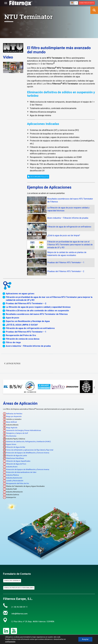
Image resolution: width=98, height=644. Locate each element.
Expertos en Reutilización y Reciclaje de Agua (28, 321)
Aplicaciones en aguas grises (20, 294)
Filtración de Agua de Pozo (16, 464)
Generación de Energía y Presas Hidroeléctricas (24, 430)
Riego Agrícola (12, 428)
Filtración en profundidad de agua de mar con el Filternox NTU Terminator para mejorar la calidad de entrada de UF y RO (70, 245)
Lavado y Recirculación (15, 481)
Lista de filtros (12, 364)
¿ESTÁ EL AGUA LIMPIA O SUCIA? (22, 325)
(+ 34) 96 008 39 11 (19, 607)
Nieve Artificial (11, 422)
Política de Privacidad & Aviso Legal (61, 643)
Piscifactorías (11, 436)
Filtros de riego (13, 342)
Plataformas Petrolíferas (15, 458)
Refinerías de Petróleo (14, 414)
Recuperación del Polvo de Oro (21, 335)
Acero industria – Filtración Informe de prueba (68, 218)
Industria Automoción (14, 478)
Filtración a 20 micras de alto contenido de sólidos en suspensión (37, 311)
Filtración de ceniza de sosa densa (23, 339)
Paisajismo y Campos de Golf (17, 433)
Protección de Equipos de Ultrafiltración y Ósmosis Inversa (28, 453)
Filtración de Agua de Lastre (17, 455)
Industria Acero (12, 467)
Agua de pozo (13, 318)
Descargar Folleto (38, 177)
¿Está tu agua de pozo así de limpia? (64, 235)
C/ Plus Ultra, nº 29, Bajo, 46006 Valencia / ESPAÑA (33, 622)
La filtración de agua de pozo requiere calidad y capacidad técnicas (38, 307)
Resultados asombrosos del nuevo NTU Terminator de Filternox (37, 314)
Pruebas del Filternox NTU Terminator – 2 (66, 271)
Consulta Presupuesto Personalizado (19, 588)
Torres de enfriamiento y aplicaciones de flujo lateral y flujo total (30, 450)
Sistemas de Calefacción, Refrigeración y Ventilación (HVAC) (29, 442)
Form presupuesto (87, 3)
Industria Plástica (13, 475)
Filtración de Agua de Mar (16, 447)
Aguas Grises (11, 444)
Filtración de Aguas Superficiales (18, 461)
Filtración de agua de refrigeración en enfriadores (69, 227)
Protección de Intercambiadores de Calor (21, 472)
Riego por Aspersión (14, 416)
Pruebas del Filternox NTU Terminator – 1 (66, 262)
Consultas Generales (12, 581)
